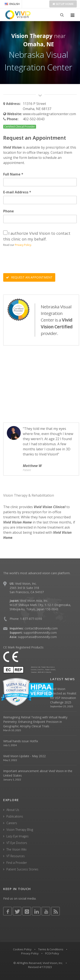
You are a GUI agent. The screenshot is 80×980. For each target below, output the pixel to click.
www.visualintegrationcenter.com (49, 114)
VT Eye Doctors (17, 843)
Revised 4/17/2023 (40, 967)
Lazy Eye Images (17, 836)
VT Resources (16, 856)
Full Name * (13, 174)
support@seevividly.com (40, 633)
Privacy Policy (23, 245)
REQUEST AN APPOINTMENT (29, 277)
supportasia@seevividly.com (37, 637)
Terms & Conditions (51, 949)
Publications (15, 816)
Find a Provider (17, 863)
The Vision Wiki (16, 849)
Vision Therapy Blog (20, 830)
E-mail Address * (17, 192)
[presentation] (36, 261)
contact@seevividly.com (41, 628)
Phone (9, 211)
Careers (12, 823)
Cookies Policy (22, 949)
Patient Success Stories (22, 869)
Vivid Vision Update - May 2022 (24, 756)
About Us (13, 810)
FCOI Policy (52, 953)
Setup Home (63, 4)
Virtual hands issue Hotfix (21, 741)
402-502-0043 (34, 119)
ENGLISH (12, 4)
